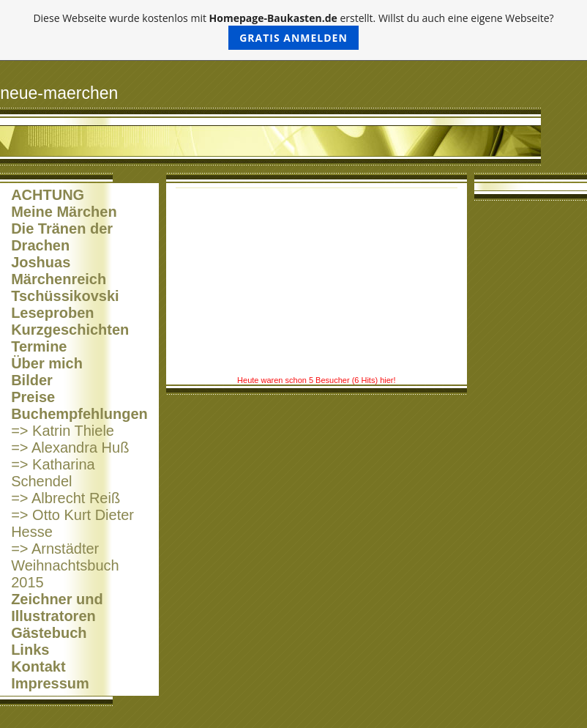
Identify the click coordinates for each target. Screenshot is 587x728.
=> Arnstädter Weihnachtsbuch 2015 (65, 565)
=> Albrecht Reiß (66, 498)
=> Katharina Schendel (53, 473)
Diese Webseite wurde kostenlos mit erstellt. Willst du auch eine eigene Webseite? (293, 30)
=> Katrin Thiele (63, 431)
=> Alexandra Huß (70, 447)
